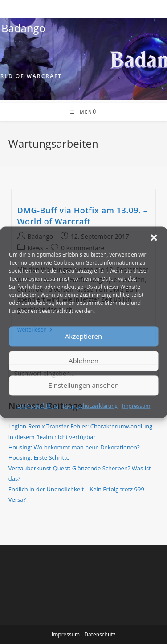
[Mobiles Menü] (84, 112)
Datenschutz (100, 634)
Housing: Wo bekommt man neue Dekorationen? (74, 447)
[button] (154, 237)
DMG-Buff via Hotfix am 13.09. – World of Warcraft (83, 216)
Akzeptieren (83, 336)
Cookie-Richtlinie (38, 406)
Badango (23, 28)
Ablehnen (83, 361)
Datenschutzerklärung (90, 406)
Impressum (136, 406)
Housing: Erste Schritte (39, 457)
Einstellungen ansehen (84, 385)
